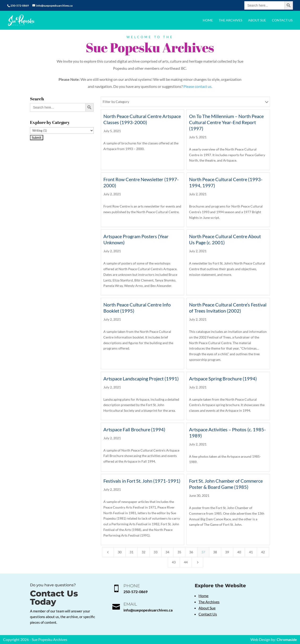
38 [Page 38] (215, 552)
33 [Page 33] (156, 552)
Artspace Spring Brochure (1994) (223, 379)
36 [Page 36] (191, 552)
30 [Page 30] (120, 552)
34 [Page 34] (167, 552)
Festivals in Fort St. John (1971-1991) (142, 481)
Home (208, 20)
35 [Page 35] (179, 552)
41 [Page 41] (251, 552)
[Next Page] (198, 562)
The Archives (230, 20)
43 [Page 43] (174, 562)
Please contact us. (198, 86)
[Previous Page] (108, 552)
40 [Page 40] (239, 552)
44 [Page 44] (186, 562)
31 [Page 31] (131, 552)
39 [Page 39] (227, 552)
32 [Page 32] (144, 552)
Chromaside (287, 639)
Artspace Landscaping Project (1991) (141, 379)
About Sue (257, 20)
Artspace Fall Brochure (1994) (134, 429)
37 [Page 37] (203, 552)
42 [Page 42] (263, 552)
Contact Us (282, 20)
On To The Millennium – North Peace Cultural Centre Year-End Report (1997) (226, 122)
